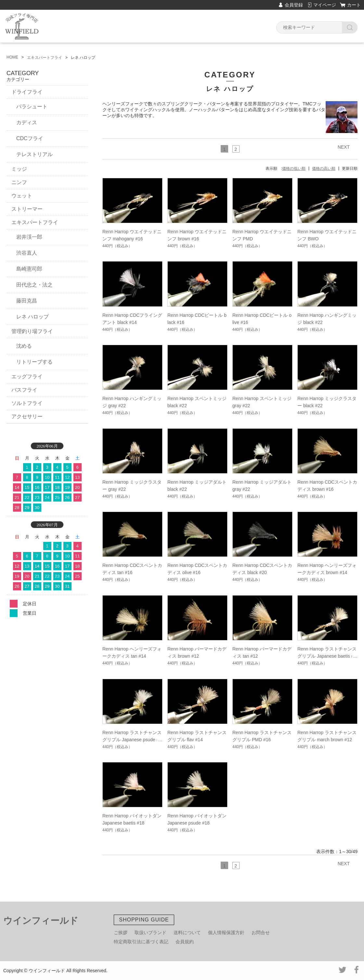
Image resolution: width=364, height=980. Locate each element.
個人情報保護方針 (226, 933)
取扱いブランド (150, 933)
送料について (187, 933)
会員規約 (185, 942)
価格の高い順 (324, 168)
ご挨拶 (121, 933)
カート (354, 5)
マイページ (325, 5)
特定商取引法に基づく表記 (141, 942)
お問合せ (261, 933)
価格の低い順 (294, 168)
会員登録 (294, 5)
